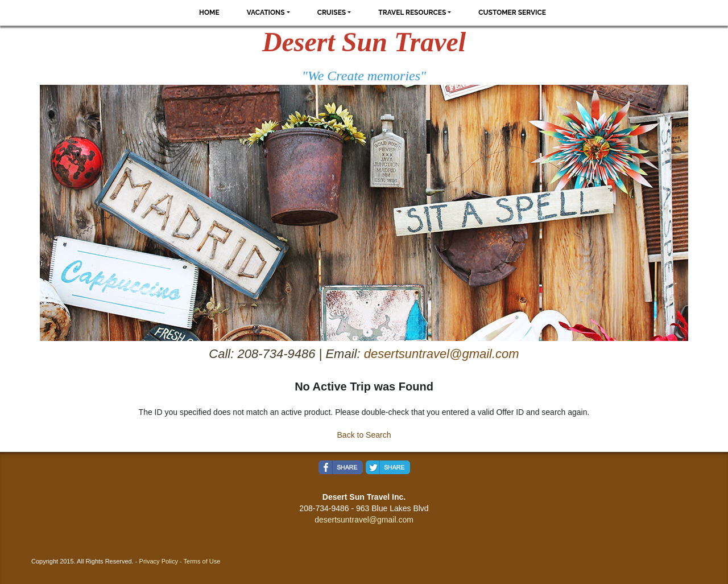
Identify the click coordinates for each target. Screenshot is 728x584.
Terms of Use (202, 561)
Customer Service (512, 13)
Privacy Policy (159, 561)
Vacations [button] (266, 13)
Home (209, 13)
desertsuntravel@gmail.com (442, 354)
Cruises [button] (332, 13)
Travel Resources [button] (412, 13)
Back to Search (364, 435)
